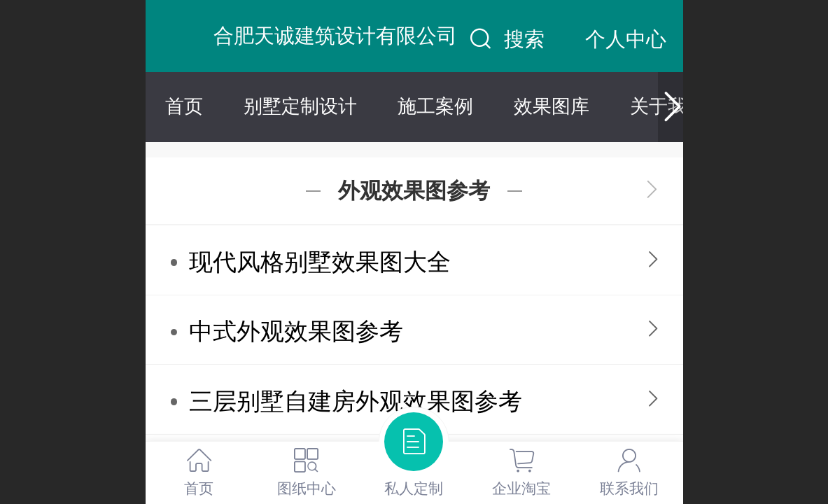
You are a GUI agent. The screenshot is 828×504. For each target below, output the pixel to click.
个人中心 (626, 39)
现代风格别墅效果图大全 (320, 262)
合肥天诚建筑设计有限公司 (335, 36)
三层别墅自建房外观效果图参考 (356, 401)
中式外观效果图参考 (296, 331)
